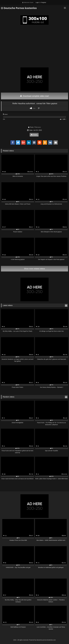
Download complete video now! (34, 96)
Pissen (34, 135)
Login (37, 2)
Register (44, 2)
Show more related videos (34, 269)
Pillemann (38, 127)
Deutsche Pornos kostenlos (19, 8)
